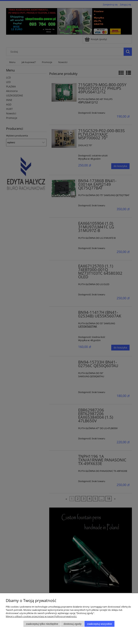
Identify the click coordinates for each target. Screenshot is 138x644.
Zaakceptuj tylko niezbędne (42, 624)
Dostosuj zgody (73, 624)
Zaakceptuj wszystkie (99, 624)
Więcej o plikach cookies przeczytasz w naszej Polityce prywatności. (41, 616)
